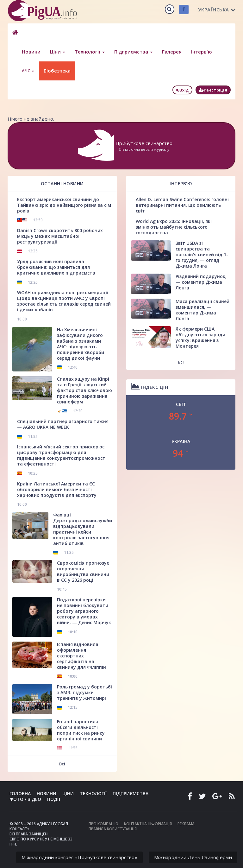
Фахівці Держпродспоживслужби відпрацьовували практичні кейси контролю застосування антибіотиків (83, 529)
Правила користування (113, 829)
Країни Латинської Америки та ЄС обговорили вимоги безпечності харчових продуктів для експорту (57, 489)
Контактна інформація (148, 824)
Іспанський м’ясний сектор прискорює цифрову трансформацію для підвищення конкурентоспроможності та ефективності (62, 455)
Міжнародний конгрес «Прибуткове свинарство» (79, 857)
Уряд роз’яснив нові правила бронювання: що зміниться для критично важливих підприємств (56, 267)
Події (54, 799)
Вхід (182, 90)
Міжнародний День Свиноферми (193, 857)
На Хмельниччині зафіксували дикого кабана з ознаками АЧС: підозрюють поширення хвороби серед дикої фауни (81, 344)
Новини (31, 52)
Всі (62, 764)
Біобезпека (57, 71)
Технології (90, 52)
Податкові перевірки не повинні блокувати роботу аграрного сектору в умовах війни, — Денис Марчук (84, 611)
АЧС (28, 71)
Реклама (186, 824)
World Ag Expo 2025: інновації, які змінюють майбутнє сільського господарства (174, 227)
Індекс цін (150, 386)
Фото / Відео (25, 799)
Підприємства (133, 52)
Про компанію (103, 824)
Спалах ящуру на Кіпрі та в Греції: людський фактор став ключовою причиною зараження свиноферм (84, 390)
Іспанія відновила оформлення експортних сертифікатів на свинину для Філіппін (81, 656)
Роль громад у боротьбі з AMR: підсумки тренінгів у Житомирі (84, 692)
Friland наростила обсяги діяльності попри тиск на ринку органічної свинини (81, 730)
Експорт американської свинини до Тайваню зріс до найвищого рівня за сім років (64, 205)
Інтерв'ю (202, 52)
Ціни (58, 52)
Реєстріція (213, 90)
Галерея (172, 52)
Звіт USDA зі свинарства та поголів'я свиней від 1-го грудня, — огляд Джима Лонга (202, 254)
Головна (20, 793)
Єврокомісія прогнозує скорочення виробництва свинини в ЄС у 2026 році (83, 571)
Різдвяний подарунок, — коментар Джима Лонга (201, 282)
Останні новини (62, 184)
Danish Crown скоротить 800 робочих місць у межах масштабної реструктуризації (60, 236)
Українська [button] (217, 10)
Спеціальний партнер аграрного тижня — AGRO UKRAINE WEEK (63, 424)
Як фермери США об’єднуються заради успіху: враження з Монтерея (200, 337)
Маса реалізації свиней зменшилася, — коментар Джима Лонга (202, 310)
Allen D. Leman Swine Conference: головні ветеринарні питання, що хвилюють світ (182, 205)
